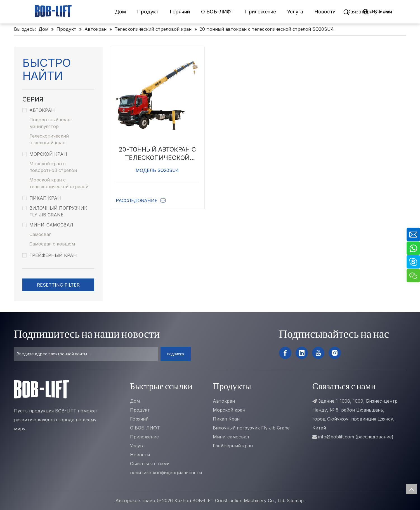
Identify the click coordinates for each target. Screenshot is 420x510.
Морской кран (45, 154)
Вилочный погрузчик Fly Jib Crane (55, 211)
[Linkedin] (302, 353)
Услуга (295, 12)
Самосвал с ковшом (52, 244)
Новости (325, 12)
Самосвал (40, 234)
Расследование (141, 200)
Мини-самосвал (48, 225)
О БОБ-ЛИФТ (217, 12)
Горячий (180, 12)
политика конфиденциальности (166, 473)
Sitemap (295, 500)
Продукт (148, 12)
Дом (120, 12)
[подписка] (176, 354)
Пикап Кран (42, 198)
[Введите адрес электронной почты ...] (86, 354)
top (411, 489)
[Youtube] (318, 353)
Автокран (39, 110)
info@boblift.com (336, 437)
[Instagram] (335, 353)
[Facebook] (285, 353)
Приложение (260, 12)
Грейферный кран (50, 255)
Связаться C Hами (369, 12)
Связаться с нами (150, 464)
